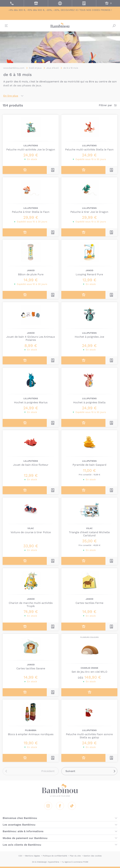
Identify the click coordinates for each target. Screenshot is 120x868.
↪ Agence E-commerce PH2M (75, 862)
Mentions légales (33, 856)
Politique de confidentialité (55, 856)
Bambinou (60, 25)
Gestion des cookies (93, 856)
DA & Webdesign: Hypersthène (46, 862)
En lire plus (11, 96)
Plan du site (75, 856)
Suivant (70, 771)
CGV (20, 856)
